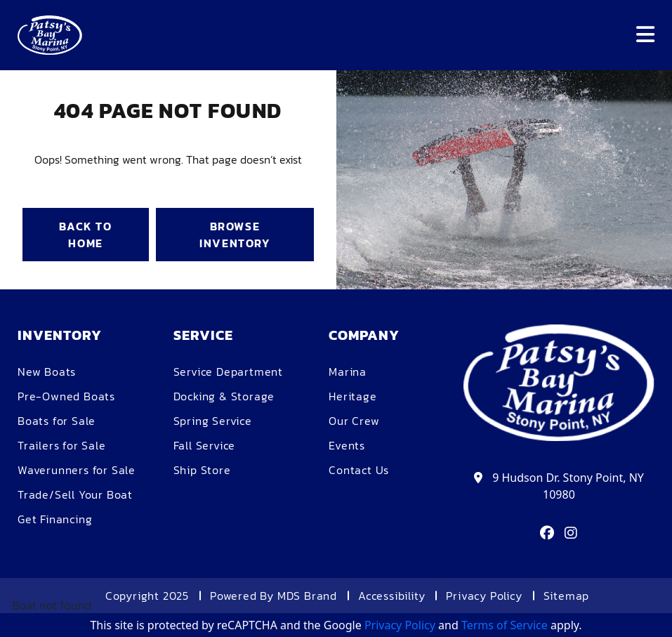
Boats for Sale (57, 421)
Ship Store (202, 470)
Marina (348, 372)
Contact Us (359, 470)
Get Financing (55, 519)
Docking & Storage (224, 396)
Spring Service (213, 421)
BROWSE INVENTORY (235, 235)
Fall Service (205, 445)
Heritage (353, 396)
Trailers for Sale (62, 445)
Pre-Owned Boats (66, 396)
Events (347, 445)
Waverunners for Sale (77, 470)
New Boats (47, 372)
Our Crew (354, 421)
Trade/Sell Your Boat (75, 494)
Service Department (228, 372)
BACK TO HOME (85, 235)
